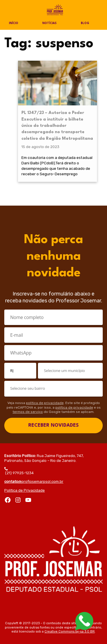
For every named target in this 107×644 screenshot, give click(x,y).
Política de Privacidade (25, 490)
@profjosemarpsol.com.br (34, 481)
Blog (85, 23)
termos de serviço (28, 412)
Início (14, 23)
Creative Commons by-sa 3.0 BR (70, 632)
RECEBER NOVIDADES (53, 425)
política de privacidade (45, 403)
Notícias (49, 23)
